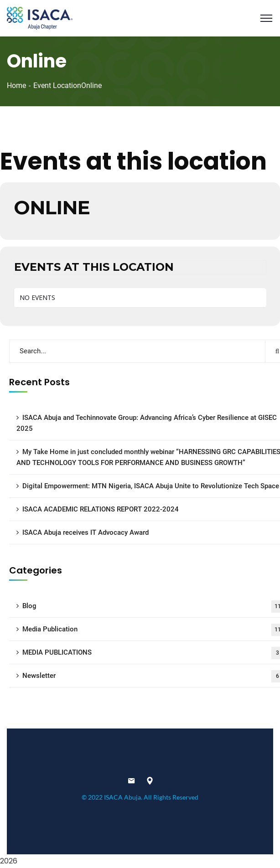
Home (16, 85)
